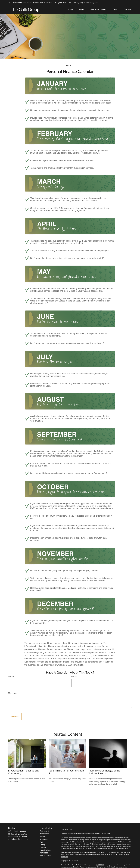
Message (12, 693)
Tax (41, 842)
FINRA (98, 865)
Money (42, 845)
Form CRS (68, 829)
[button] (70, 9)
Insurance (44, 839)
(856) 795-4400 (63, 3)
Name (11, 677)
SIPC (102, 865)
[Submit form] (15, 716)
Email (74, 677)
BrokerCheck (106, 833)
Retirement (44, 831)
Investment (44, 834)
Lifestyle (43, 847)
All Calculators (46, 856)
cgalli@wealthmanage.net (86, 3)
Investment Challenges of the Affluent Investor (105, 772)
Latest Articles (45, 850)
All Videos (44, 853)
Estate (42, 836)
